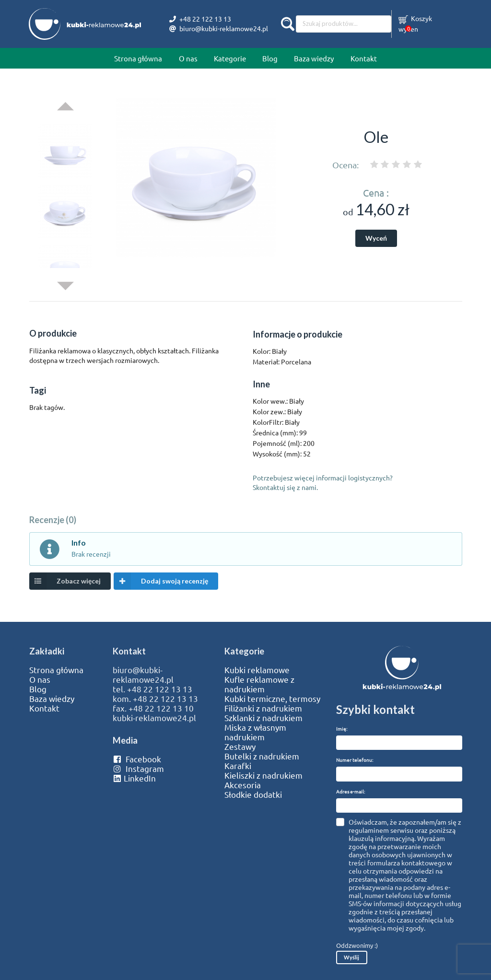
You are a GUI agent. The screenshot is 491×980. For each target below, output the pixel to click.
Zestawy (240, 747)
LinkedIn (134, 778)
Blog (270, 58)
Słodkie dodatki (253, 794)
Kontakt (364, 58)
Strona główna (138, 58)
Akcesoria (243, 785)
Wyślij (351, 957)
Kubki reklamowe (257, 670)
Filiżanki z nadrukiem (263, 708)
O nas (188, 58)
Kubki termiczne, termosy (272, 699)
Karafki (238, 766)
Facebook (137, 759)
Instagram (138, 769)
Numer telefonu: (355, 760)
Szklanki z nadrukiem (263, 718)
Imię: (342, 729)
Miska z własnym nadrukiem (255, 732)
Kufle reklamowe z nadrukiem (259, 684)
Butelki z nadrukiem (262, 756)
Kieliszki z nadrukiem (263, 775)
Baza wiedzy (314, 58)
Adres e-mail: (351, 791)
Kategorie (230, 58)
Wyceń (376, 238)
